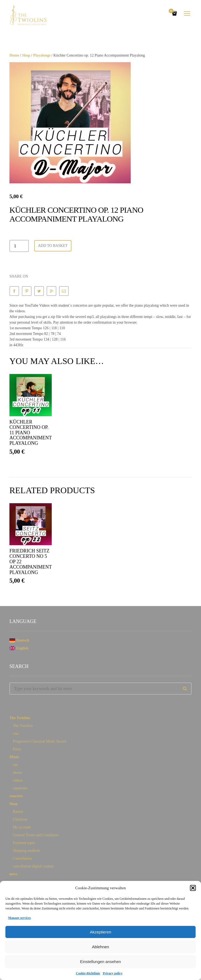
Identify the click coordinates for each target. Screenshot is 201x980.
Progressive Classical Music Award (39, 741)
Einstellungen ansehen (100, 962)
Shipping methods (27, 851)
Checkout (20, 819)
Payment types (24, 843)
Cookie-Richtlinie (88, 973)
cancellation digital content (33, 866)
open (187, 13)
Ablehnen (100, 947)
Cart (172, 11)
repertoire (20, 788)
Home (14, 55)
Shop (26, 55)
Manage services (19, 918)
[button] (193, 888)
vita (16, 734)
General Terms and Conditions (36, 835)
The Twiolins (20, 718)
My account (22, 827)
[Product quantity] (19, 246)
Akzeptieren (100, 932)
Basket (18, 812)
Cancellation (22, 858)
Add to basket (53, 246)
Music (14, 757)
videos (18, 780)
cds (15, 765)
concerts (16, 796)
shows (18, 773)
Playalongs (42, 55)
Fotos (17, 749)
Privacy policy (113, 973)
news (13, 874)
